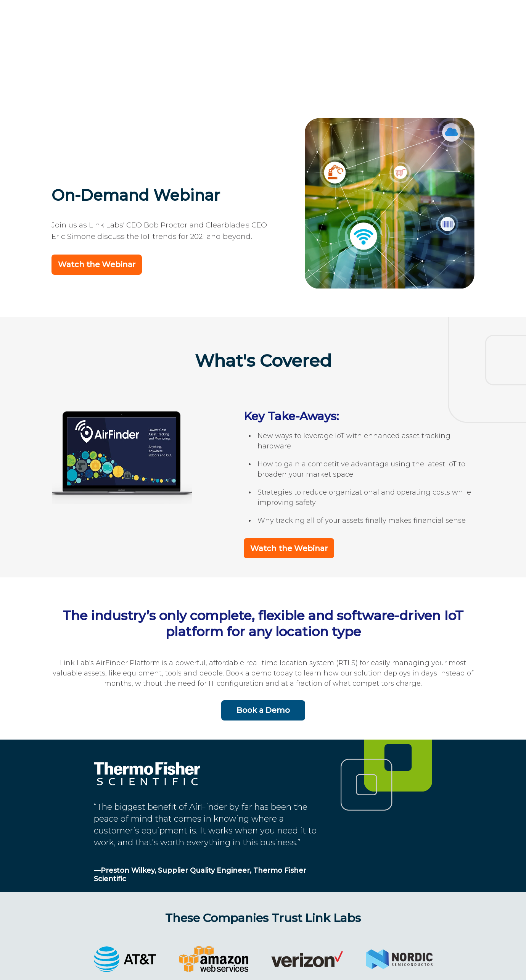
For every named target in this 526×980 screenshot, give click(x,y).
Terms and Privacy (325, 965)
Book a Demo (263, 618)
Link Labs (189, 965)
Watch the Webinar (97, 173)
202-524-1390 (248, 965)
